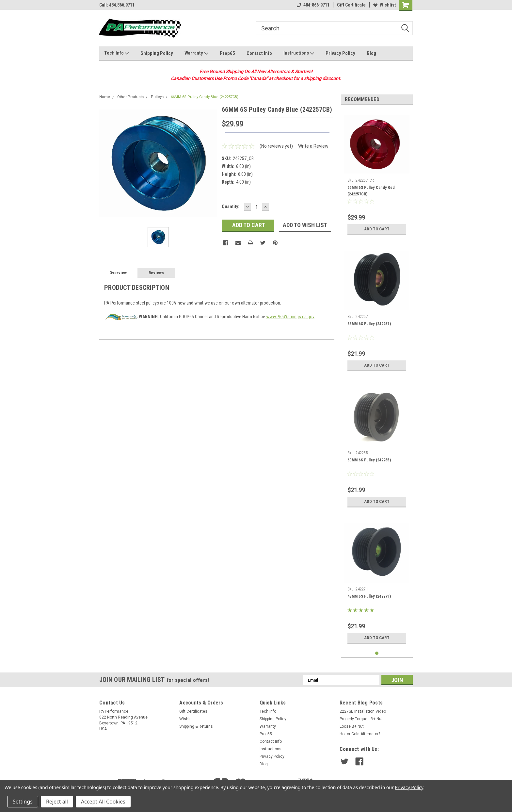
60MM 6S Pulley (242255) (369, 460)
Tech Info (117, 53)
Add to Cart (377, 229)
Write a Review (313, 146)
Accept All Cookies (103, 802)
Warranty (196, 53)
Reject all (57, 802)
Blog (371, 53)
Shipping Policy (157, 53)
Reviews (156, 273)
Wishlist (384, 5)
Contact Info (259, 53)
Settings (23, 802)
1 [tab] (377, 653)
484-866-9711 (313, 5)
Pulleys (157, 97)
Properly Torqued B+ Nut (361, 719)
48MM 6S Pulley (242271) (369, 596)
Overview (118, 273)
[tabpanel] (377, 174)
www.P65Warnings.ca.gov (290, 317)
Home (105, 97)
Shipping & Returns (196, 726)
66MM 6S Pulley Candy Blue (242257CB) (205, 97)
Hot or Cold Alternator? (360, 734)
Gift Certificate (351, 5)
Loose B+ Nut (352, 726)
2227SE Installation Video (363, 711)
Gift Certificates (193, 711)
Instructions (299, 53)
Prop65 (227, 53)
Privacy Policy (340, 53)
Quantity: (231, 207)
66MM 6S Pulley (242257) (369, 324)
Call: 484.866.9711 (117, 5)
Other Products (130, 97)
